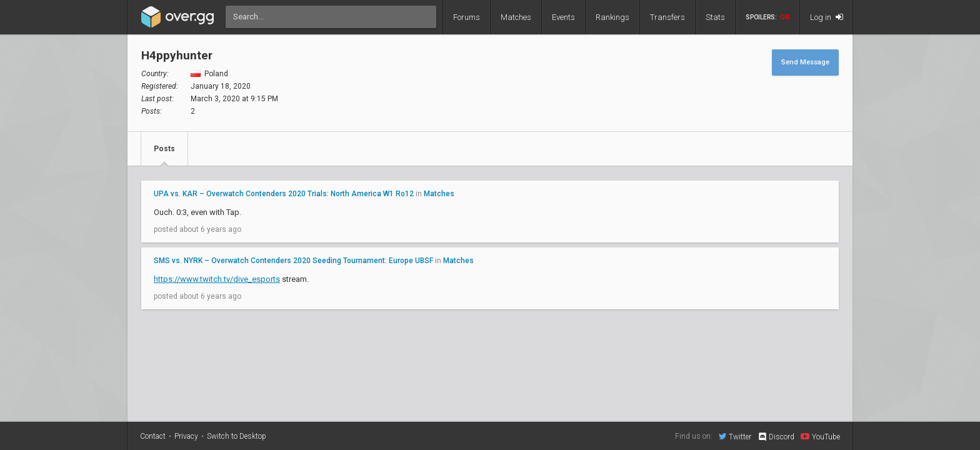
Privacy (186, 436)
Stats (715, 17)
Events (563, 17)
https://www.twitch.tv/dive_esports (217, 279)
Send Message (805, 62)
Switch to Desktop (237, 436)
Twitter (735, 436)
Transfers (667, 17)
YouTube (820, 436)
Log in (827, 17)
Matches (516, 17)
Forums (467, 17)
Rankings (612, 17)
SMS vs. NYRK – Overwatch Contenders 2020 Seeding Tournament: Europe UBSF (293, 261)
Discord (776, 437)
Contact (153, 436)
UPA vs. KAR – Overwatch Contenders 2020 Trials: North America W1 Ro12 (284, 194)
